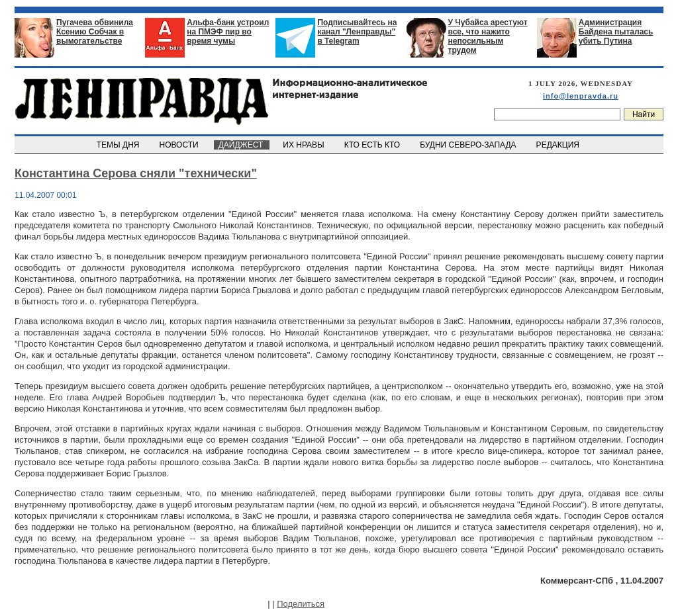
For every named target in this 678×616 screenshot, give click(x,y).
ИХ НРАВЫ (305, 145)
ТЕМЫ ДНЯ (119, 145)
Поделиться (301, 604)
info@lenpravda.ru (581, 96)
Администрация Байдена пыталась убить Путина (616, 32)
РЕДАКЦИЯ (559, 145)
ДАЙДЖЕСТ (242, 145)
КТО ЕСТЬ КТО (373, 145)
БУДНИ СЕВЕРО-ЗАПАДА (469, 145)
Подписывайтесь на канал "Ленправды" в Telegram (357, 32)
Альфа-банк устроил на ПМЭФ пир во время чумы (228, 32)
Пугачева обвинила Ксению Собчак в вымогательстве (95, 32)
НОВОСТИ (180, 145)
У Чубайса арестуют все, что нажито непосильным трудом (488, 36)
